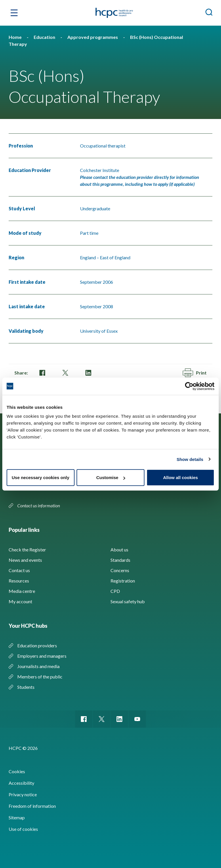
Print (195, 373)
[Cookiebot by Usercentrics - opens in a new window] (189, 386)
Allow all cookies (181, 478)
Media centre (22, 591)
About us (119, 550)
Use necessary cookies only (41, 478)
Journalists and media (38, 666)
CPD (115, 591)
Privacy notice (23, 794)
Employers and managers (42, 656)
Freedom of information (32, 806)
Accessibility (21, 783)
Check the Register (27, 550)
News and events (25, 560)
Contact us (19, 570)
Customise (111, 478)
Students (26, 687)
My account (20, 601)
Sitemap (17, 817)
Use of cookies (23, 829)
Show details (190, 459)
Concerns (120, 570)
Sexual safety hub (128, 601)
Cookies (17, 771)
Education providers (37, 645)
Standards (120, 560)
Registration (123, 581)
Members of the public (40, 677)
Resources (19, 581)
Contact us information (39, 505)
